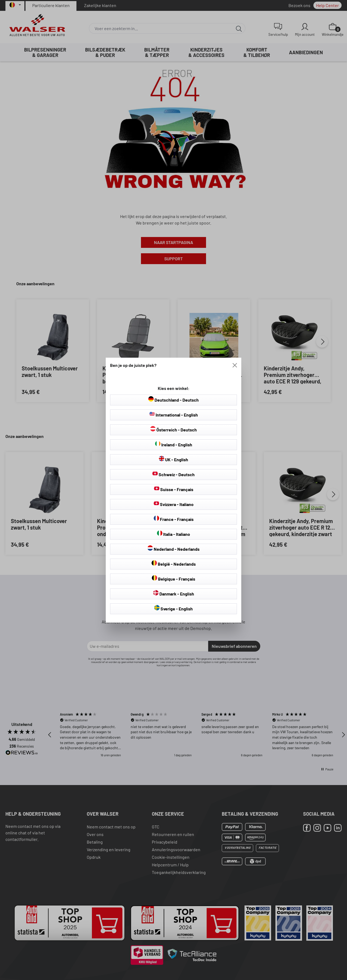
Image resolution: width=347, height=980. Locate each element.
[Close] (235, 365)
